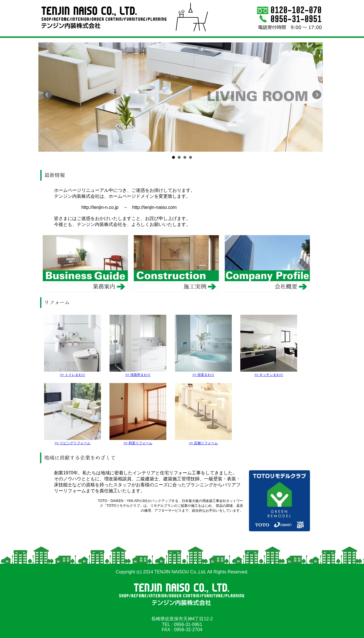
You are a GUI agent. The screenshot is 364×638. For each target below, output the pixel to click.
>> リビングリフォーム (73, 441)
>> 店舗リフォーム (203, 441)
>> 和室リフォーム (138, 441)
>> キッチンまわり (269, 373)
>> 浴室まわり (203, 373)
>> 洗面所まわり (138, 373)
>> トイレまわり (73, 373)
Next (317, 95)
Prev (47, 95)
